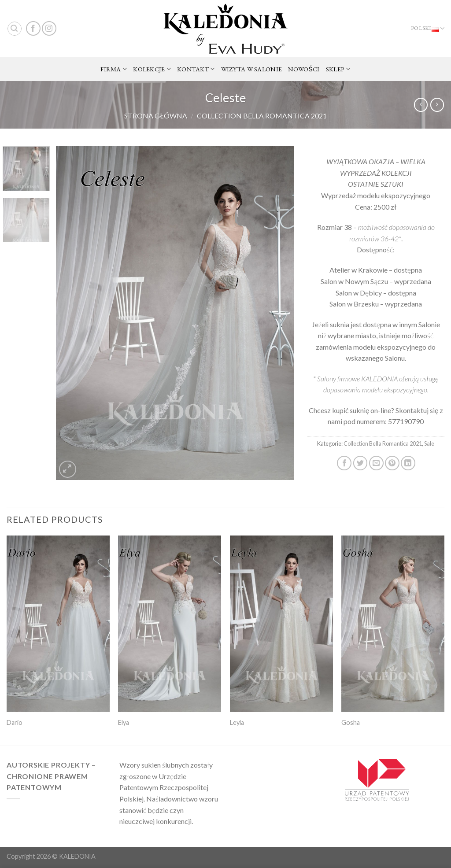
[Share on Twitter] (360, 463)
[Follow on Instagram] (49, 28)
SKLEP (338, 69)
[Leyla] (281, 624)
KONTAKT (196, 69)
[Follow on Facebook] (33, 28)
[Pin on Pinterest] (392, 463)
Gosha (351, 722)
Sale (429, 443)
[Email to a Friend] (376, 463)
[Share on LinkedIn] (408, 463)
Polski (428, 29)
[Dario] (58, 624)
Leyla (237, 722)
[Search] (15, 29)
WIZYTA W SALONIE (252, 69)
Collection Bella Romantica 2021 (262, 116)
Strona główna (156, 116)
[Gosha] (393, 624)
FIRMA (114, 69)
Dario (15, 722)
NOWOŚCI (304, 69)
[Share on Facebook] (344, 463)
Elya (124, 722)
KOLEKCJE (152, 69)
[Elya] (170, 624)
